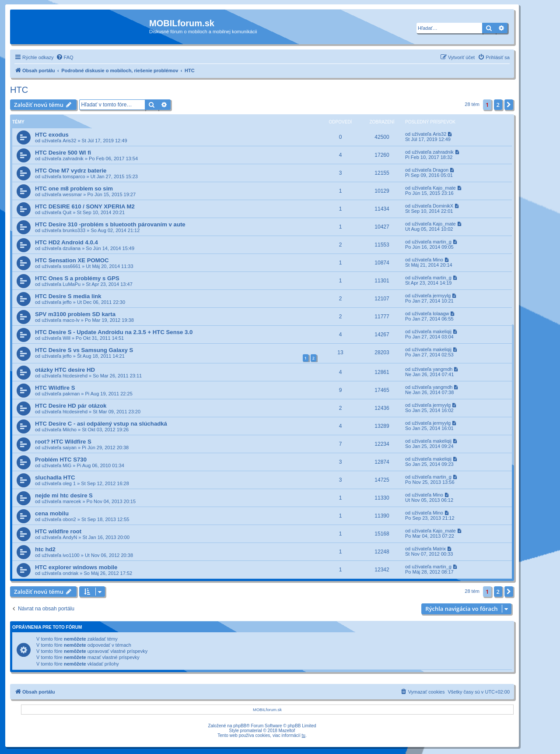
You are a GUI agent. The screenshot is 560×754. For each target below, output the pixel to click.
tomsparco (74, 176)
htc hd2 (45, 549)
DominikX (443, 206)
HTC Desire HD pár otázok (71, 406)
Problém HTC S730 (61, 460)
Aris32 (69, 141)
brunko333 (74, 230)
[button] (509, 105)
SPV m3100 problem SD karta (75, 314)
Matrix (439, 549)
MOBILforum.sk (267, 710)
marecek (72, 501)
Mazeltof (287, 731)
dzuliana (72, 248)
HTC (19, 90)
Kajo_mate (444, 188)
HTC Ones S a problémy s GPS (77, 278)
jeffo (67, 302)
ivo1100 (71, 555)
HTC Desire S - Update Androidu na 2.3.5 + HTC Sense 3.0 (114, 332)
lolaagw (441, 314)
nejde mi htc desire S (64, 495)
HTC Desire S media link (68, 296)
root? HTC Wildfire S (63, 442)
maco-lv (71, 320)
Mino (438, 260)
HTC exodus (52, 135)
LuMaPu (72, 284)
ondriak (70, 573)
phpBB (240, 726)
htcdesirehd (75, 376)
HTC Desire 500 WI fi (63, 153)
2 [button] (498, 105)
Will (66, 338)
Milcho (70, 430)
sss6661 (72, 266)
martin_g (442, 242)
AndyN (70, 537)
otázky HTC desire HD (65, 370)
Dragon (441, 170)
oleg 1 (69, 483)
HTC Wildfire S (55, 388)
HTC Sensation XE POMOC (72, 260)
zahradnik (73, 159)
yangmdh (443, 369)
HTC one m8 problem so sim (74, 188)
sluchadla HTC (55, 477)
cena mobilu (52, 513)
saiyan (70, 447)
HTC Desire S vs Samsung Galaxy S (84, 350)
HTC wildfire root (58, 531)
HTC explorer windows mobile (76, 567)
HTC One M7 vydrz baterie (71, 171)
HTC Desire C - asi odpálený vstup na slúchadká (101, 424)
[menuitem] (65, 57)
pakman (71, 394)
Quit (67, 212)
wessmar (72, 194)
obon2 (69, 519)
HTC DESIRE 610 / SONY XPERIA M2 (85, 206)
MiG (67, 465)
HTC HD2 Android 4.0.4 (66, 242)
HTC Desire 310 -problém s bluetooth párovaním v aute (110, 224)
